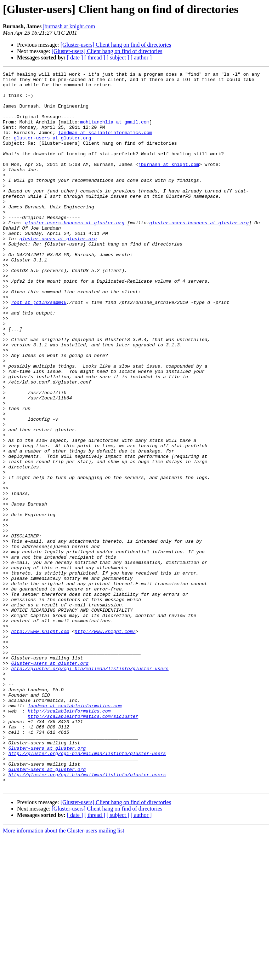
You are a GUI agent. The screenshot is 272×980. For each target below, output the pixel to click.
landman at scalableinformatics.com (105, 145)
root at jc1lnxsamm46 (39, 349)
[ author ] (141, 57)
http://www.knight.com (40, 744)
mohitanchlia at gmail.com (115, 132)
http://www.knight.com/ (105, 744)
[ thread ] (95, 57)
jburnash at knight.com (69, 26)
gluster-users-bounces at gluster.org (75, 253)
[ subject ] (118, 57)
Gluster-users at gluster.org (50, 782)
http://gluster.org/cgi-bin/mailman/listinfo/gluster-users (90, 788)
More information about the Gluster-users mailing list (64, 974)
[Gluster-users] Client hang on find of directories (116, 45)
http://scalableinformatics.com (69, 839)
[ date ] (75, 57)
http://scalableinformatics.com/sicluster (83, 846)
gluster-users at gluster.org (52, 151)
